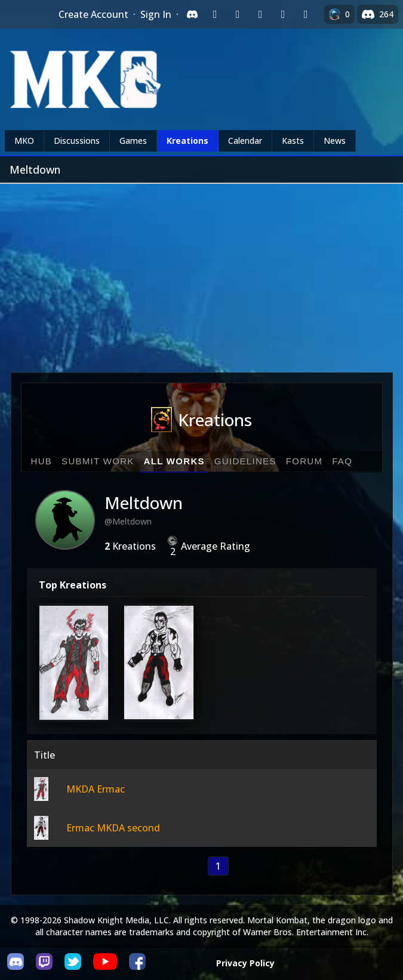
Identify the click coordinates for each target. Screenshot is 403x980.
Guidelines (245, 461)
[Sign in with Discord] (192, 14)
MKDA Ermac (96, 789)
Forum (304, 461)
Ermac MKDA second (113, 828)
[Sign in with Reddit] (260, 14)
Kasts (293, 141)
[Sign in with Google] (238, 14)
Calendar (245, 141)
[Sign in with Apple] (283, 14)
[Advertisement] (201, 273)
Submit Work (98, 461)
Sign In (156, 14)
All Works (174, 461)
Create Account (93, 14)
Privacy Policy (245, 963)
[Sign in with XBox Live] (306, 14)
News (335, 141)
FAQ (342, 461)
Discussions (77, 141)
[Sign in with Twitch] (215, 14)
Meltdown (144, 503)
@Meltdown (128, 521)
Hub (42, 461)
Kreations (187, 141)
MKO (24, 141)
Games (133, 141)
